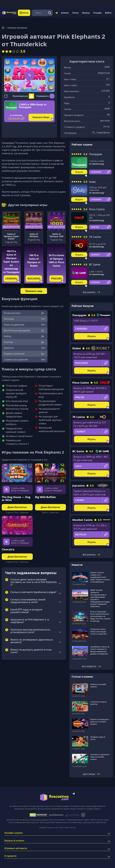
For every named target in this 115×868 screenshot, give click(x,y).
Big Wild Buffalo (45, 497)
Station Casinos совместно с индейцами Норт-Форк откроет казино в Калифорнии (100, 577)
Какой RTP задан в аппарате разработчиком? (26, 611)
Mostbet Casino (82, 520)
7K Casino (95, 237)
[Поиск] (50, 13)
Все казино (91, 292)
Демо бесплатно (11, 227)
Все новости (91, 666)
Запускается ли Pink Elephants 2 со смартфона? (30, 621)
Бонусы (86, 13)
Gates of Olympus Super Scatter (11, 236)
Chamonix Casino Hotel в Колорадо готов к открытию (98, 631)
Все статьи (91, 774)
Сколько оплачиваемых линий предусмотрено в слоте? (28, 601)
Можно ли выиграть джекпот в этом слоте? (31, 651)
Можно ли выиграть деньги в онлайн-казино (100, 722)
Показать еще (34, 291)
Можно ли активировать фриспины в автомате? (32, 641)
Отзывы (98, 13)
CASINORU (11, 279)
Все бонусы (91, 555)
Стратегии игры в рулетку (98, 703)
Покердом (95, 154)
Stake (92, 182)
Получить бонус (41, 117)
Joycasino (79, 486)
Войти (108, 13)
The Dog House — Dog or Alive (16, 498)
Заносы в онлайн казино (98, 685)
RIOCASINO (34, 279)
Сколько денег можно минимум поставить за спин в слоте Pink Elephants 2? (34, 582)
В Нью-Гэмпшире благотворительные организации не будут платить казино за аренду (100, 616)
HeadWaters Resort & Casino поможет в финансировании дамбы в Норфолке (100, 650)
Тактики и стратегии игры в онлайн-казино (100, 757)
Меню (24, 13)
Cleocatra (8, 549)
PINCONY (56, 279)
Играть (79, 172)
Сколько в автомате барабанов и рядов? (33, 592)
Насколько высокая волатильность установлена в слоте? (30, 631)
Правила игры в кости (98, 738)
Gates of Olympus (34, 235)
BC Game (95, 264)
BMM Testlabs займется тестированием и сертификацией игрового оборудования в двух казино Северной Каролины (100, 598)
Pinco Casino (97, 209)
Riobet (77, 348)
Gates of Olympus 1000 (56, 235)
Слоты (75, 13)
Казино (65, 13)
